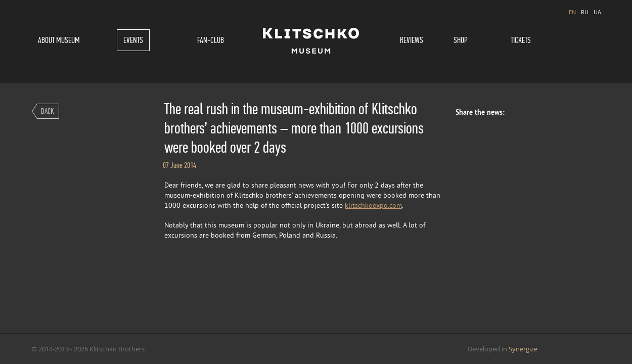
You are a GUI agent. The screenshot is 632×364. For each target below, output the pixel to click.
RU (585, 12)
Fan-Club (211, 40)
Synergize (523, 349)
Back (48, 111)
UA (597, 12)
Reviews (412, 40)
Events (133, 40)
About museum (59, 40)
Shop (461, 40)
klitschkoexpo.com (373, 206)
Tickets (521, 40)
